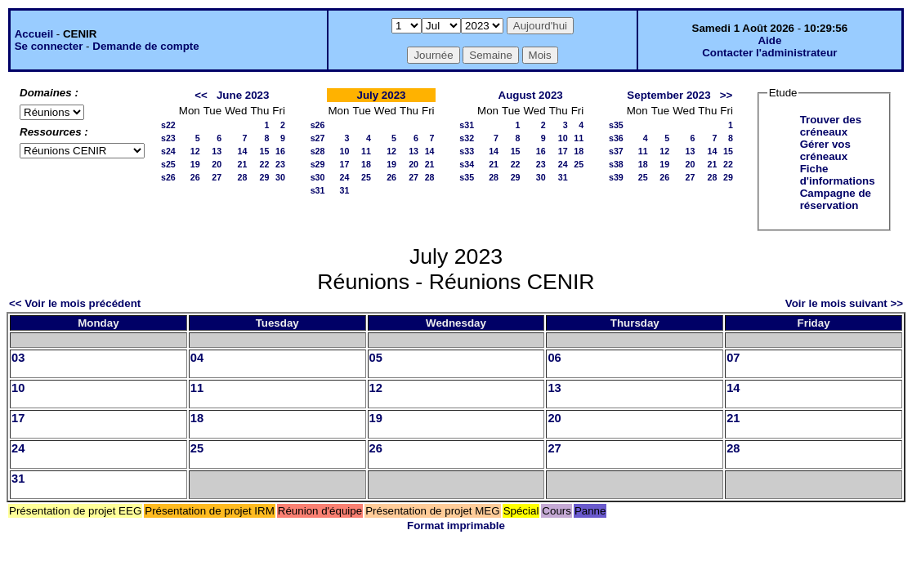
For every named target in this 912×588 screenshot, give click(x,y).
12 (195, 151)
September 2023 (668, 95)
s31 (318, 190)
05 (376, 358)
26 (195, 177)
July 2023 (381, 95)
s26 (168, 177)
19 (195, 164)
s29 (318, 164)
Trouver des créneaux (831, 126)
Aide (769, 40)
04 (197, 358)
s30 (318, 177)
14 (243, 151)
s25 (168, 164)
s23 (168, 138)
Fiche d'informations (838, 175)
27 (217, 177)
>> (726, 95)
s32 (467, 138)
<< (201, 95)
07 (733, 358)
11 (366, 151)
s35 (467, 177)
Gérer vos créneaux (825, 150)
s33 (467, 151)
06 (554, 358)
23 (280, 164)
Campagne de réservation (836, 199)
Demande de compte (145, 46)
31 (345, 190)
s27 (318, 138)
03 (18, 358)
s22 (168, 125)
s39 (616, 177)
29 (264, 177)
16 (280, 151)
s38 (616, 164)
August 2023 (531, 95)
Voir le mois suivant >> (844, 303)
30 (280, 177)
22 (264, 164)
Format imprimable (456, 526)
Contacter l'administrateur (769, 53)
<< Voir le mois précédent (75, 303)
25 (366, 177)
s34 (467, 164)
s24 (168, 151)
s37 (616, 151)
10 (345, 151)
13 (217, 151)
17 (345, 164)
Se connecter (49, 46)
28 (243, 177)
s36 (616, 138)
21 (243, 164)
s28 (318, 151)
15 (264, 151)
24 (345, 177)
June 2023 (243, 95)
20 (217, 164)
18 (366, 164)
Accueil (34, 34)
